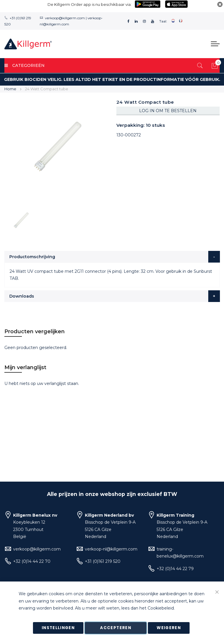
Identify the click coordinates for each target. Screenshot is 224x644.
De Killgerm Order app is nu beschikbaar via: (90, 4)
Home (10, 89)
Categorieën (24, 65)
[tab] (112, 257)
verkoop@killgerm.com (65, 18)
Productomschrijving (32, 257)
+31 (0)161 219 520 (103, 561)
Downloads (22, 296)
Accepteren (116, 628)
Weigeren (169, 628)
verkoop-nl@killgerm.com (111, 549)
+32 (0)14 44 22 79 (175, 569)
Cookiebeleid (161, 608)
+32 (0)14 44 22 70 (32, 561)
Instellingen (58, 628)
